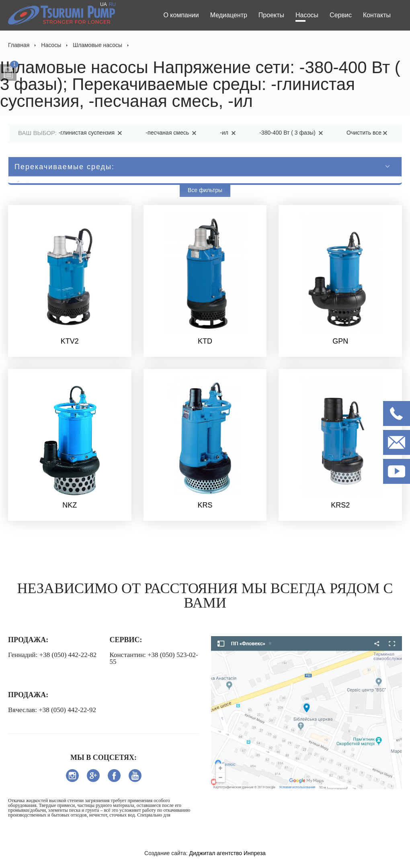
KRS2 (340, 505)
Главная (19, 45)
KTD (205, 341)
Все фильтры (205, 190)
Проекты (271, 15)
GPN (340, 341)
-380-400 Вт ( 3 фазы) (292, 133)
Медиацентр (229, 15)
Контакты (377, 15)
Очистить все (368, 133)
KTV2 (70, 341)
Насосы (307, 15)
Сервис (341, 15)
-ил (229, 133)
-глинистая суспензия (92, 133)
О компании (181, 15)
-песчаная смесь (172, 133)
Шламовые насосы (97, 45)
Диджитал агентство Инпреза (228, 853)
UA (104, 4)
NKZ (70, 505)
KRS (205, 505)
